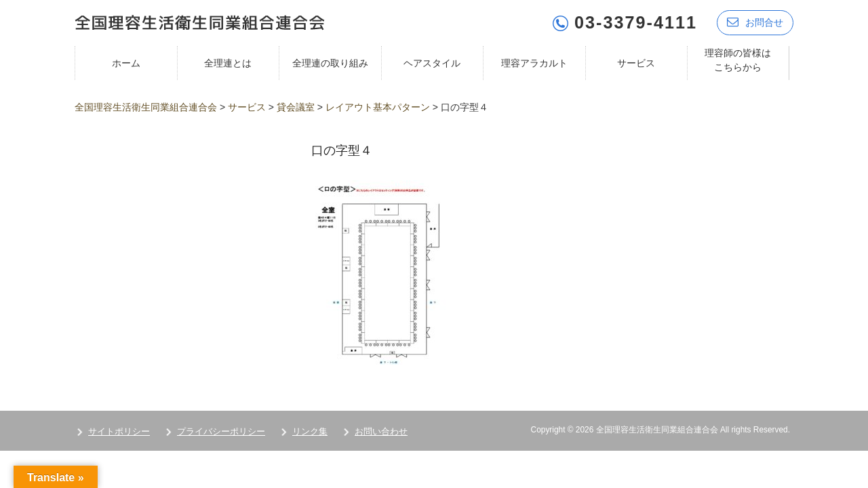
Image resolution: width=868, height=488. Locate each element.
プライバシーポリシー (221, 431)
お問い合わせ (381, 431)
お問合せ (755, 22)
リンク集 (310, 431)
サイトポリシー (119, 431)
